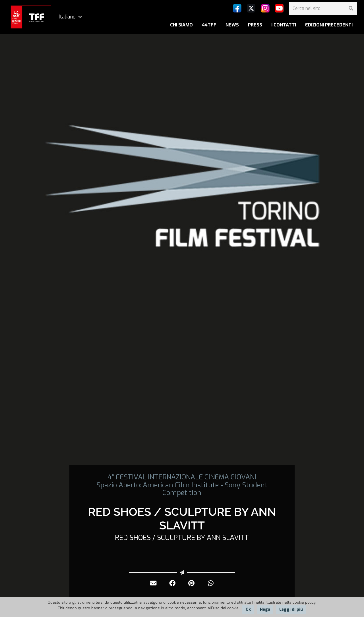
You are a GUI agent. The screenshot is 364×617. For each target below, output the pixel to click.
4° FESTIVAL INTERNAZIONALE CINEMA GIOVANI (182, 477)
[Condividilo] (172, 583)
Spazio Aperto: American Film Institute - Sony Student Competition (182, 489)
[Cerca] (351, 8)
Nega (265, 609)
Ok (248, 609)
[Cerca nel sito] (323, 8)
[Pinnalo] (192, 583)
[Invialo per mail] (153, 583)
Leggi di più (291, 609)
